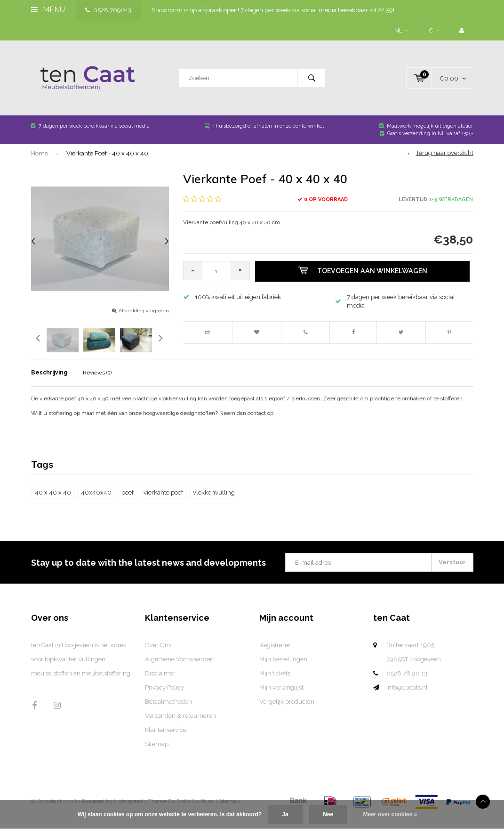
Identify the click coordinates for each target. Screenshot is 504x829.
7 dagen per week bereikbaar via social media (90, 137)
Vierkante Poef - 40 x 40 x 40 (107, 164)
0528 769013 (108, 10)
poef (128, 503)
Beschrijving (49, 383)
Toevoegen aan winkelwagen (365, 282)
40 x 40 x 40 (53, 503)
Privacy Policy (164, 698)
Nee (328, 814)
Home (40, 164)
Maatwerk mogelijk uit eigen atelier (426, 137)
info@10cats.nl (407, 698)
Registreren (276, 656)
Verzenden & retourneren (180, 727)
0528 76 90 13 (407, 684)
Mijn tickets (275, 684)
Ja (285, 814)
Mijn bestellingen (283, 670)
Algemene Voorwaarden (179, 670)
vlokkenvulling (214, 503)
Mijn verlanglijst (281, 698)
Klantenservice (166, 741)
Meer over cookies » (390, 814)
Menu (48, 10)
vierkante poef (163, 503)
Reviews (97, 383)
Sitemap (157, 755)
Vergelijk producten (287, 712)
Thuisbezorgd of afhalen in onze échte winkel (264, 137)
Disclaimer (160, 684)
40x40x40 (96, 503)
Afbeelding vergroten (144, 321)
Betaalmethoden (168, 712)
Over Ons (158, 656)
